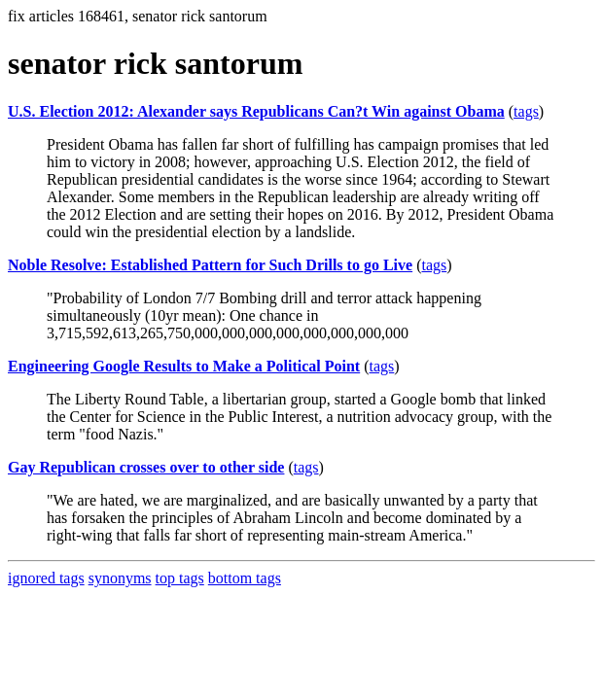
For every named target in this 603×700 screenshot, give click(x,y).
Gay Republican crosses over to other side (146, 467)
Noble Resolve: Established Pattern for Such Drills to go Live (210, 265)
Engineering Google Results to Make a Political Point (184, 366)
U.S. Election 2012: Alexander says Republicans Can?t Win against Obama (256, 111)
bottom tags (245, 578)
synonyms (120, 578)
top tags (180, 578)
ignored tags (46, 578)
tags (526, 111)
